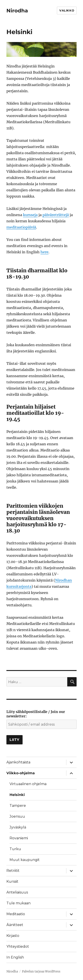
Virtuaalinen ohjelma (28, 784)
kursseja (30, 215)
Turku (15, 849)
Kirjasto (13, 936)
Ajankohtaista (18, 762)
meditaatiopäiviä (21, 227)
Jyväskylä (18, 827)
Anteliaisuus (17, 892)
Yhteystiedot (18, 946)
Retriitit (13, 871)
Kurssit (12, 881)
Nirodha (17, 11)
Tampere (18, 806)
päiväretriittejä (56, 215)
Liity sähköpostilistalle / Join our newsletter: (36, 714)
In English (15, 957)
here (44, 252)
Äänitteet (15, 925)
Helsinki (17, 795)
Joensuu (17, 816)
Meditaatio (16, 914)
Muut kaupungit (25, 860)
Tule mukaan (18, 903)
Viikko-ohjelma (21, 773)
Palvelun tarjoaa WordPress (41, 971)
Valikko (67, 10)
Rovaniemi (19, 838)
